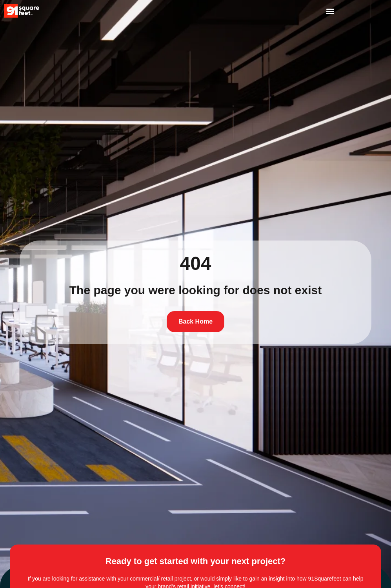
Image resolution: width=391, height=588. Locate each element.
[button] (330, 11)
